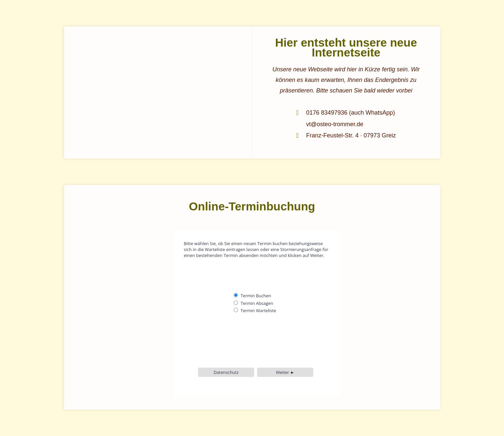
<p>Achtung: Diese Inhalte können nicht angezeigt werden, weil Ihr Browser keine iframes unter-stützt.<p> (252, 307)
